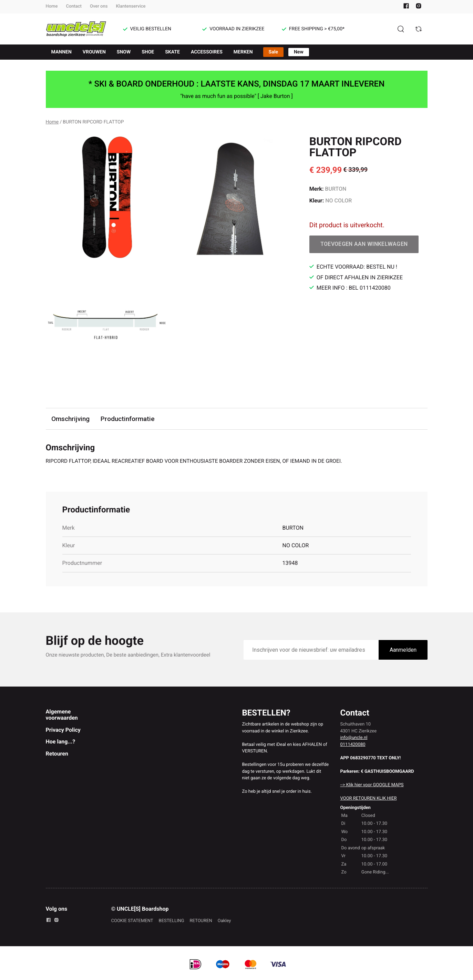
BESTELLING (172, 921)
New (299, 52)
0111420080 (353, 745)
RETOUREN (201, 921)
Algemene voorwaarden (62, 715)
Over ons (99, 6)
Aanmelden (403, 651)
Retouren (57, 754)
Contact (74, 6)
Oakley (224, 921)
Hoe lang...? (61, 742)
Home (52, 6)
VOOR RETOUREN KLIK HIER (369, 799)
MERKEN (243, 52)
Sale (273, 52)
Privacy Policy (63, 730)
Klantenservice (131, 6)
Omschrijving (71, 419)
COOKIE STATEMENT (132, 921)
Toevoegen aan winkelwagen (364, 244)
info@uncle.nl (354, 738)
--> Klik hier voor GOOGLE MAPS (372, 785)
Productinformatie (128, 419)
